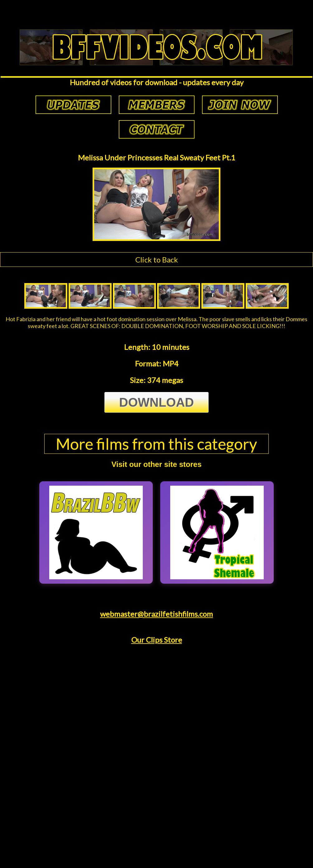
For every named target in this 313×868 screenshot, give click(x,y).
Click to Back (157, 260)
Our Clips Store (157, 640)
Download (156, 402)
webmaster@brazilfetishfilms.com (156, 614)
